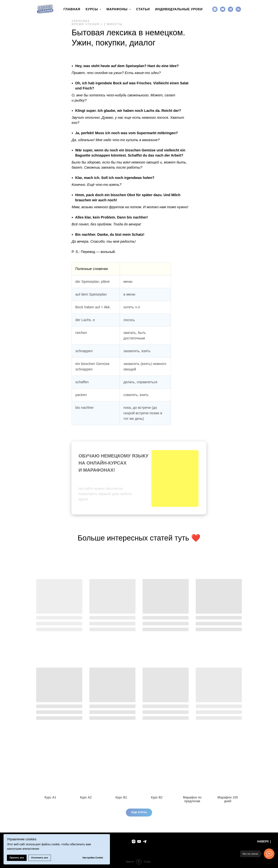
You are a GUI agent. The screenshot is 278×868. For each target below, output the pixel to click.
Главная (72, 9)
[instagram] (215, 9)
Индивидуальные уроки (179, 9)
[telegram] (230, 9)
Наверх (264, 842)
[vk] (238, 9)
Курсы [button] (92, 9)
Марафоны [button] (117, 9)
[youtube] (223, 9)
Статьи (143, 9)
